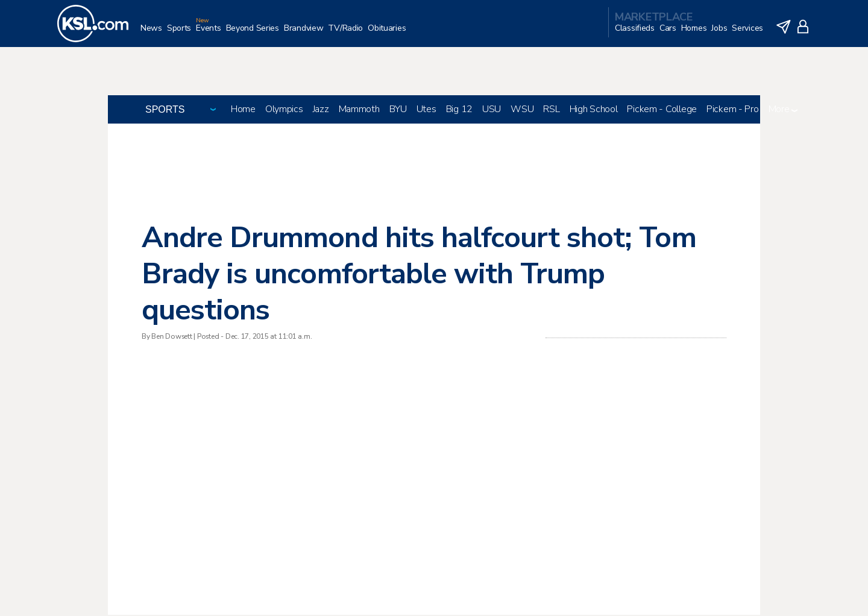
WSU (522, 110)
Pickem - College (662, 110)
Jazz (321, 110)
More (783, 110)
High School (594, 110)
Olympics (284, 110)
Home (243, 110)
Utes (426, 110)
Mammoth (359, 110)
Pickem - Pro (733, 110)
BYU (398, 110)
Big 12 (459, 110)
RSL (551, 110)
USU (492, 110)
